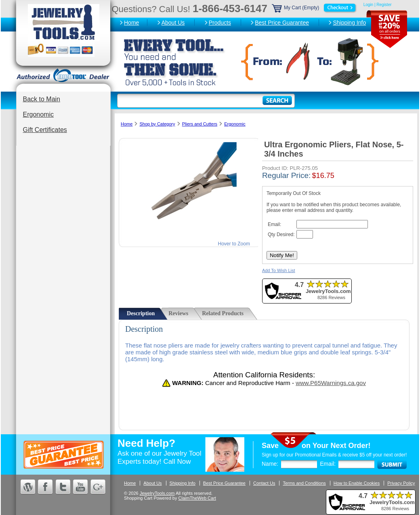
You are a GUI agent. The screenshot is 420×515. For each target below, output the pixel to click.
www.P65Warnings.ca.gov (331, 383)
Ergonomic (38, 114)
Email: (328, 464)
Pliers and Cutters (200, 124)
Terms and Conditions (304, 483)
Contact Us (264, 483)
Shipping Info (349, 23)
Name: (270, 464)
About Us (173, 23)
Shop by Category (157, 124)
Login (368, 5)
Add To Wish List (279, 270)
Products (220, 23)
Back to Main (42, 99)
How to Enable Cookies (357, 483)
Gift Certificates (45, 130)
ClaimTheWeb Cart (197, 498)
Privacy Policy (401, 483)
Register (384, 5)
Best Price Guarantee (282, 23)
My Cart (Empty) (315, 8)
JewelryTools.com (157, 493)
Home (131, 23)
